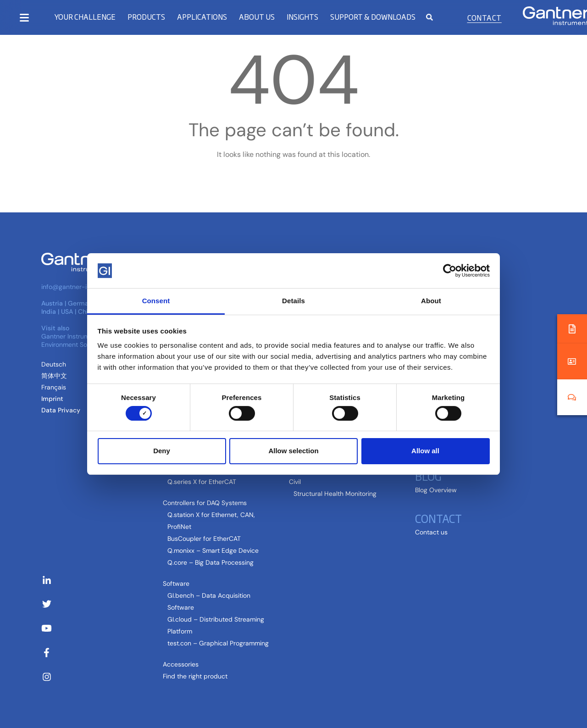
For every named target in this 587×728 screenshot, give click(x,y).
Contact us (431, 532)
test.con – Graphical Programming (218, 643)
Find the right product (195, 676)
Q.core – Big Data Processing (210, 562)
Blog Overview (436, 490)
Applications (202, 17)
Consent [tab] (156, 301)
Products (146, 17)
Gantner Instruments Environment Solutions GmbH (84, 340)
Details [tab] (293, 301)
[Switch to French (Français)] (54, 387)
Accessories (181, 664)
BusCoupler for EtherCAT (204, 539)
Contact (485, 17)
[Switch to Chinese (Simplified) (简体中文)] (54, 376)
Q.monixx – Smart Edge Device (213, 550)
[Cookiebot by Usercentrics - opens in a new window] (450, 271)
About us (257, 17)
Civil (295, 482)
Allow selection (293, 451)
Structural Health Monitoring (335, 494)
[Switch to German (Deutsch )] (54, 364)
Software (176, 584)
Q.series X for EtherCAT (202, 482)
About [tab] (431, 301)
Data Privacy (61, 410)
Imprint (52, 399)
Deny (162, 451)
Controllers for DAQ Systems (205, 503)
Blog (428, 476)
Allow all (425, 451)
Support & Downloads (373, 17)
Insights (302, 17)
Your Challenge (85, 17)
